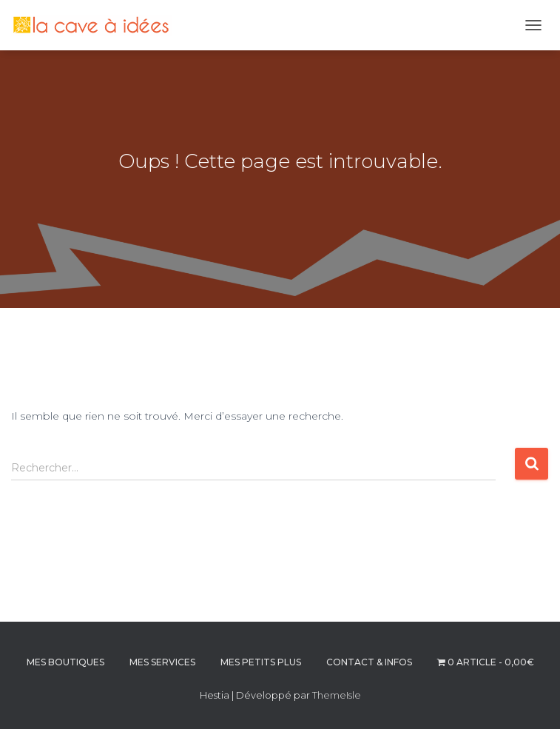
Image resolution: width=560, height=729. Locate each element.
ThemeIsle (337, 695)
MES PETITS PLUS (261, 662)
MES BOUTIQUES (65, 662)
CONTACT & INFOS (369, 662)
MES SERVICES (162, 662)
